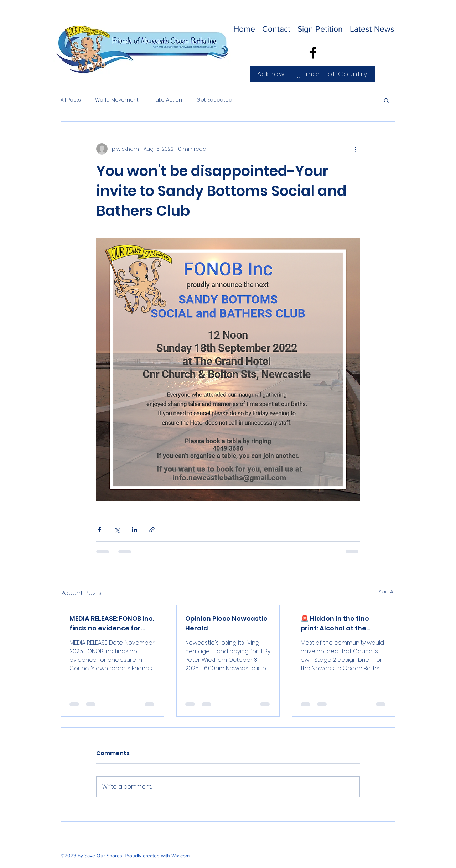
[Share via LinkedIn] (134, 530)
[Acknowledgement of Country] (313, 74)
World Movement (117, 100)
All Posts (71, 100)
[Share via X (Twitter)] (117, 530)
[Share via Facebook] (100, 530)
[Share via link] (152, 530)
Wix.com (180, 856)
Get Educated (214, 100)
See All (387, 592)
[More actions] (356, 149)
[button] (386, 100)
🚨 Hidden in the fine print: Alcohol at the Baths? (335, 623)
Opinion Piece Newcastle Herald (226, 623)
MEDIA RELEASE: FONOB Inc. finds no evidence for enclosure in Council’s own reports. (112, 623)
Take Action (167, 100)
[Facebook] (313, 53)
